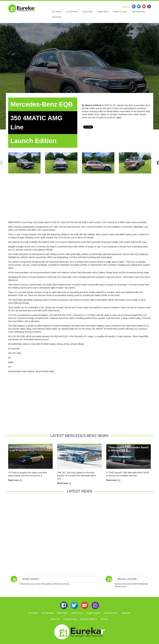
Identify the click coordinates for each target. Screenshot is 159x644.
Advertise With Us (89, 619)
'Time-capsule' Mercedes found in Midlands (128, 449)
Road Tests (88, 12)
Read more (15, 480)
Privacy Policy (70, 619)
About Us (55, 619)
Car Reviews (72, 12)
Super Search (31, 579)
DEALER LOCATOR (127, 579)
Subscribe (56, 17)
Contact (104, 619)
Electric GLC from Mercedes (77, 447)
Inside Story (103, 12)
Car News (56, 12)
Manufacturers (138, 12)
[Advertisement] (80, 199)
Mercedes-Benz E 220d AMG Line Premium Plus (28, 449)
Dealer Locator (120, 12)
